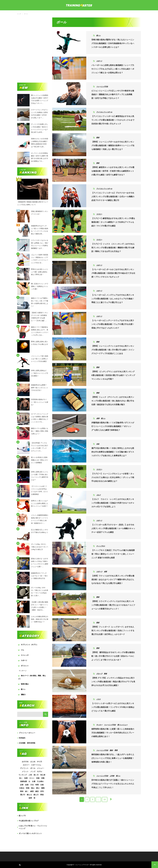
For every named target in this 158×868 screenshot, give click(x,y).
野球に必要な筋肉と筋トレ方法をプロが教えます (40, 343)
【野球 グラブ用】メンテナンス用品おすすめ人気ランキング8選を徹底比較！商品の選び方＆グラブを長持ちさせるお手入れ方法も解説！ (113, 682)
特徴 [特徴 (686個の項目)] (28, 788)
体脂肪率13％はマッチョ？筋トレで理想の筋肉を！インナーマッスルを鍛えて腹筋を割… (40, 228)
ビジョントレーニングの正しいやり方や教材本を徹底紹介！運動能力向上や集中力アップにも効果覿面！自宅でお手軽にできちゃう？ (113, 94)
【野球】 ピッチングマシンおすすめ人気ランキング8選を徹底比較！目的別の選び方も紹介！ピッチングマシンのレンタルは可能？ (113, 375)
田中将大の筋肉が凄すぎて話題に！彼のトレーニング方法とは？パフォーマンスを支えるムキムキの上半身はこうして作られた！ (113, 784)
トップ (19, 14)
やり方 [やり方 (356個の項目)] (39, 762)
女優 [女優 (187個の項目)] (34, 781)
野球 (98, 138)
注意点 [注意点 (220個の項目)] (22, 788)
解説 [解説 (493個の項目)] (37, 791)
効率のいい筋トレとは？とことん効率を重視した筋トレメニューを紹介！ (40, 503)
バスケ (99, 699)
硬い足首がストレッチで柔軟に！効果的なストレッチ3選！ (40, 286)
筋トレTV (22, 816)
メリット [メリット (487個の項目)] (25, 772)
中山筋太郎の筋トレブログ (29, 821)
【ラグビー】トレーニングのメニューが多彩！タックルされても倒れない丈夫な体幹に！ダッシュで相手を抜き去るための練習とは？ (113, 477)
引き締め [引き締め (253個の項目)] (40, 781)
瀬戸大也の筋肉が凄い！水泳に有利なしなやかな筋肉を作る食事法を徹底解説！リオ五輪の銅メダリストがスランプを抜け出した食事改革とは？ (113, 452)
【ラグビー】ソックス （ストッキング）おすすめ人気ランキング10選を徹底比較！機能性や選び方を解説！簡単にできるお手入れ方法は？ (113, 248)
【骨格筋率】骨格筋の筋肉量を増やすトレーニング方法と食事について (33, 203)
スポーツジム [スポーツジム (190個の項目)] (36, 765)
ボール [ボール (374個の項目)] (33, 768)
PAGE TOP (155, 865)
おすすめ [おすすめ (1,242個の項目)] (25, 762)
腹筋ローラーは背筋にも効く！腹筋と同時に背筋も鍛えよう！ (40, 430)
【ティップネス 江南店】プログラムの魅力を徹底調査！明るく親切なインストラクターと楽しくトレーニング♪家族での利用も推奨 (113, 554)
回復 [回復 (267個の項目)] (38, 778)
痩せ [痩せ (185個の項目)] (38, 788)
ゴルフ (99, 495)
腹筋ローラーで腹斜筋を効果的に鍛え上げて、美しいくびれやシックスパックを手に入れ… (40, 329)
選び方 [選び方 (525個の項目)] (23, 795)
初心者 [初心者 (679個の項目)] (43, 775)
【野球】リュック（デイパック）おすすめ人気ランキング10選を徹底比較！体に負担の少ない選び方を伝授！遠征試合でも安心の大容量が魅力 (113, 401)
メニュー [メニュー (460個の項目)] (40, 768)
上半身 (112, 776)
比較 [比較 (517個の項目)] (42, 785)
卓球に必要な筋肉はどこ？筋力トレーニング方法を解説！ (40, 373)
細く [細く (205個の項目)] (27, 791)
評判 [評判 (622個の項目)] (42, 791)
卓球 (98, 418)
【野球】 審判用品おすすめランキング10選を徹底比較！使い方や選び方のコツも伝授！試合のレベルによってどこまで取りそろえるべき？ (113, 656)
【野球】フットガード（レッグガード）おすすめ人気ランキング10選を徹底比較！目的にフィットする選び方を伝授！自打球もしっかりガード (113, 631)
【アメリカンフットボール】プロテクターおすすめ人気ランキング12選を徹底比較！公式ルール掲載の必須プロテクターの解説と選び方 (113, 197)
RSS (20, 865)
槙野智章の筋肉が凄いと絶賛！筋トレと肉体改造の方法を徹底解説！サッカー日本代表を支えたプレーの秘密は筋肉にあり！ (113, 733)
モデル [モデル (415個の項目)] (39, 772)
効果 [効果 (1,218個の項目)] (26, 778)
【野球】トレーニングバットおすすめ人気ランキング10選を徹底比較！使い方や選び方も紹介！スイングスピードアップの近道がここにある (113, 350)
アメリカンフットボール (104, 112)
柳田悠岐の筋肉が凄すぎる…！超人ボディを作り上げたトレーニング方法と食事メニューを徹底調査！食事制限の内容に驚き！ (113, 758)
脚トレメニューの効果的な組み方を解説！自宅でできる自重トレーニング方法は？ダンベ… (40, 97)
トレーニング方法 (102, 87)
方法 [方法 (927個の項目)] (32, 785)
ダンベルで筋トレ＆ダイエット (30, 833)
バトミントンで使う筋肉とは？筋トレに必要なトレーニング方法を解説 (40, 358)
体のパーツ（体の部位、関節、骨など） (32, 677)
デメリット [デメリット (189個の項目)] (24, 768)
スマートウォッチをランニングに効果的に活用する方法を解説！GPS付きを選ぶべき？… (40, 112)
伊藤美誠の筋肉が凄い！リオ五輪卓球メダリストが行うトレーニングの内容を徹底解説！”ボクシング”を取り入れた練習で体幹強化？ (113, 426)
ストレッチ (25, 655)
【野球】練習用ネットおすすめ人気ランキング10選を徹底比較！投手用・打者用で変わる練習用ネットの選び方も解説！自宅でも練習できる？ (113, 171)
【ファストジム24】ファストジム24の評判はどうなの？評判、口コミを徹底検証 (40, 488)
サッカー (99, 725)
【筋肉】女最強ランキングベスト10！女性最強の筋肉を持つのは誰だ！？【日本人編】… (40, 315)
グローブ (99, 674)
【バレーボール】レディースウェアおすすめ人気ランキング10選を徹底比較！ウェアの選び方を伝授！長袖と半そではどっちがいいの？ (113, 324)
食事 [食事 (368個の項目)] (30, 798)
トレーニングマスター (82, 865)
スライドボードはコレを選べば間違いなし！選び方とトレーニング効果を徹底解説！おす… (40, 242)
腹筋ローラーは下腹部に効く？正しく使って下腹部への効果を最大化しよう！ (40, 300)
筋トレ (99, 35)
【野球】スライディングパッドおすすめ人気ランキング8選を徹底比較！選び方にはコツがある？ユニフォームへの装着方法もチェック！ (113, 605)
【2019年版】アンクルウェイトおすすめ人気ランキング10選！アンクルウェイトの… (40, 445)
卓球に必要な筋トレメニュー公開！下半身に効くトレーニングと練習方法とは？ (40, 474)
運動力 (23, 695)
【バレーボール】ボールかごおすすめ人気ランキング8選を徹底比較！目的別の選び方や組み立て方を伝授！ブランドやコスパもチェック (113, 273)
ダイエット (25, 666)
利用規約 (22, 738)
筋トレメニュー (123, 725)
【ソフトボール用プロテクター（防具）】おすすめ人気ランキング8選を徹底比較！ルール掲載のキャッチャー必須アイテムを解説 (113, 528)
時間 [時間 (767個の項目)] (37, 785)
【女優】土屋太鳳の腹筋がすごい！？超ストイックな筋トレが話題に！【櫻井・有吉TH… (40, 604)
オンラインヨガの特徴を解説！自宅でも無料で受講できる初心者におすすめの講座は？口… (40, 155)
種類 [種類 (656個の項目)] (43, 788)
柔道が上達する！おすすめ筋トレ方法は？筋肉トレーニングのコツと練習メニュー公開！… (40, 561)
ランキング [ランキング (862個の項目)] (23, 775)
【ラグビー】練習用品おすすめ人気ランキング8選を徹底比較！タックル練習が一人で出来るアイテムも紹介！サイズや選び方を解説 (113, 222)
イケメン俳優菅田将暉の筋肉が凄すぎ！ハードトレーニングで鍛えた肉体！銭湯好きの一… (40, 517)
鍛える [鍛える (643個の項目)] (29, 795)
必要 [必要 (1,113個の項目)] (22, 785)
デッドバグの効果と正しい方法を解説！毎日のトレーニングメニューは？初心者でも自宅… (40, 126)
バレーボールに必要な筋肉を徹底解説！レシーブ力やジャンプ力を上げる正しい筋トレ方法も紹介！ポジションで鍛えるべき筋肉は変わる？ (113, 69)
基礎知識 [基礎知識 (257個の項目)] (23, 781)
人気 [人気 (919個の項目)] (30, 775)
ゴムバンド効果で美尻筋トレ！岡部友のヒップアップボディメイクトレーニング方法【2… (40, 257)
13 (105, 799)
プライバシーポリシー (27, 733)
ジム (22, 650)
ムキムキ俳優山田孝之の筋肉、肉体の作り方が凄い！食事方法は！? (40, 618)
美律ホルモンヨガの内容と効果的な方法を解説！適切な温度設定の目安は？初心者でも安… (40, 141)
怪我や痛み (25, 684)
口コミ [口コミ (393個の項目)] (32, 778)
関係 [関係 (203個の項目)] (42, 795)
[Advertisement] (33, 48)
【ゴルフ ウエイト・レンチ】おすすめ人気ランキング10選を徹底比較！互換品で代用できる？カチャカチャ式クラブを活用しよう (113, 503)
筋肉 (111, 750)
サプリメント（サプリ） (29, 645)
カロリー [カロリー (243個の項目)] (26, 765)
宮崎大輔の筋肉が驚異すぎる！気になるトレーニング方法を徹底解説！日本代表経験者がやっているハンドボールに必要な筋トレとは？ (113, 43)
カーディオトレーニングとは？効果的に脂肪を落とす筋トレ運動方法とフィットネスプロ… (40, 416)
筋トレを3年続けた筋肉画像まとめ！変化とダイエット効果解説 (40, 459)
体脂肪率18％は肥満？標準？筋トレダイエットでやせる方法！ (40, 387)
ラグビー (99, 214)
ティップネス (101, 546)
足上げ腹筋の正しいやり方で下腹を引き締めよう (40, 531)
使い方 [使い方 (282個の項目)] (36, 775)
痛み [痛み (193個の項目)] (33, 788)
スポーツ (99, 61)
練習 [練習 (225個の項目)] (32, 791)
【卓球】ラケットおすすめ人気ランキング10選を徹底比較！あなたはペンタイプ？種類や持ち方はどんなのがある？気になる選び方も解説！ (113, 580)
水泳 (98, 444)
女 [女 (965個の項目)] (29, 781)
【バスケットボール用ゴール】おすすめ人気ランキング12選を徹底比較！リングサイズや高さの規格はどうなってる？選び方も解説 (113, 707)
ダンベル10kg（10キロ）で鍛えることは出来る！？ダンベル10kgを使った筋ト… (40, 590)
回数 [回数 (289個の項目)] (43, 778)
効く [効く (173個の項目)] (21, 778)
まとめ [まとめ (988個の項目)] (33, 762)
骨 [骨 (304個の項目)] (34, 798)
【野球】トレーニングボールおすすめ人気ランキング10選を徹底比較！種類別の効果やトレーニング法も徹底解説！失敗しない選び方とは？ (113, 146)
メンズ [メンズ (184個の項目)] (33, 772)
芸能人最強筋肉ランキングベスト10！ (40, 213)
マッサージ (23, 671)
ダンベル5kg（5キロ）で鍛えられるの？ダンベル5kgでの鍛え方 (40, 546)
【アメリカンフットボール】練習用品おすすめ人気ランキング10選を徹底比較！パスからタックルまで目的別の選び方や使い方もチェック (113, 120)
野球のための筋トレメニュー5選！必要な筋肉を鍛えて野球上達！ (40, 271)
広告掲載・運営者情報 (27, 743)
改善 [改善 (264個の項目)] (27, 785)
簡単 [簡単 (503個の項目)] (22, 791)
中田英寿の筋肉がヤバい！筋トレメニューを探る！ (40, 401)
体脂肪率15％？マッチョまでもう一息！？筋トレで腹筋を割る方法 (40, 575)
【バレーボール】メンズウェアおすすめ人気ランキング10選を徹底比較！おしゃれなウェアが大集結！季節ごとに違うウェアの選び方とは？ (113, 299)
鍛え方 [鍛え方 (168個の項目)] (36, 795)
